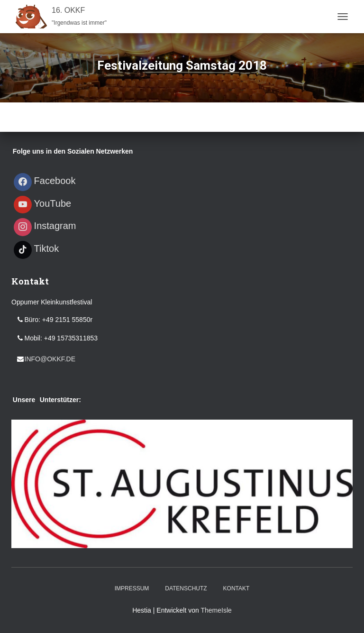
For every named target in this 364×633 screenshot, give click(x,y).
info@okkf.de (50, 359)
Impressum (132, 588)
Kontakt (237, 588)
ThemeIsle (216, 610)
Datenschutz (186, 588)
